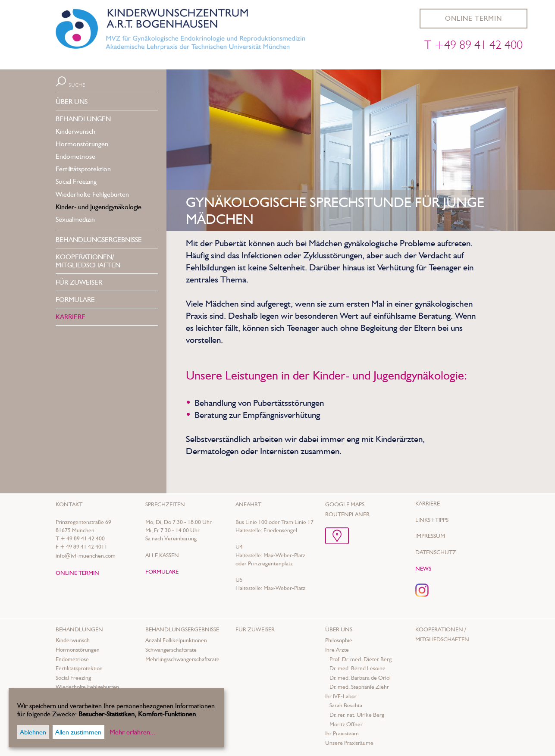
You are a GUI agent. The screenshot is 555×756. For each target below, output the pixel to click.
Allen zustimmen (78, 732)
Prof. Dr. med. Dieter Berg (361, 659)
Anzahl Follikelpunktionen (176, 640)
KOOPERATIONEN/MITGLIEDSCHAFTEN (88, 261)
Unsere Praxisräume (349, 743)
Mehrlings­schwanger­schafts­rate (182, 659)
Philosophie (339, 640)
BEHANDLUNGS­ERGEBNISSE (99, 240)
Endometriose (75, 156)
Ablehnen (33, 732)
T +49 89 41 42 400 (473, 44)
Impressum (430, 536)
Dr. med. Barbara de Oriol (360, 678)
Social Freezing (76, 181)
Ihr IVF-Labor (341, 696)
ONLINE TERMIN (473, 18)
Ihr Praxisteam (342, 733)
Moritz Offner (346, 724)
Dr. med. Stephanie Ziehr (359, 687)
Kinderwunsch (75, 131)
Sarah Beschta (346, 705)
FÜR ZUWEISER (79, 282)
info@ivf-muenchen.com (86, 555)
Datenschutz (436, 552)
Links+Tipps (432, 520)
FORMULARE (75, 300)
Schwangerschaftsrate (171, 649)
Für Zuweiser (255, 629)
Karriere (428, 503)
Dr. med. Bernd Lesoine (357, 668)
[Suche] (99, 84)
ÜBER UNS (72, 102)
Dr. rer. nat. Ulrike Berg (357, 715)
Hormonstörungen (82, 144)
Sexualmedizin (75, 219)
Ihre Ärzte (337, 649)
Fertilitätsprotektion (83, 169)
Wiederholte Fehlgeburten (92, 194)
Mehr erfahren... (132, 732)
